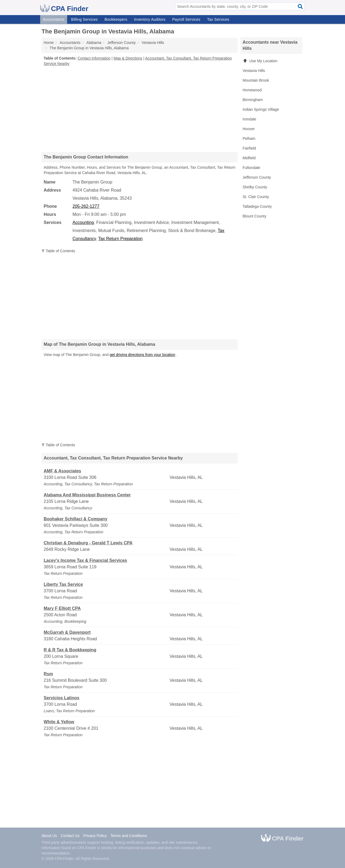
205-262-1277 (86, 206)
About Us (49, 836)
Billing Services (84, 19)
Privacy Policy (95, 836)
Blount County (254, 216)
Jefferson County (257, 177)
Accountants (54, 19)
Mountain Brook (256, 80)
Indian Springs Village (261, 109)
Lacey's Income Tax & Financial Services (85, 560)
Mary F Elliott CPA (62, 608)
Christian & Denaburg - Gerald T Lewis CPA (88, 543)
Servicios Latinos (62, 698)
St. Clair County (256, 197)
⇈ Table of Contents (58, 251)
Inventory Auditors (150, 19)
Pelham (249, 139)
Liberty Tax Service (63, 584)
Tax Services (218, 19)
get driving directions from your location (143, 355)
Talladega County (257, 206)
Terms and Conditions (129, 836)
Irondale (249, 119)
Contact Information (94, 58)
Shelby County (255, 187)
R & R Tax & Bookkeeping (70, 650)
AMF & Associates (62, 471)
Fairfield (249, 148)
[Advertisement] (140, 109)
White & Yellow (59, 722)
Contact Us (70, 836)
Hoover (249, 129)
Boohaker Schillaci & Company (76, 519)
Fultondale (251, 168)
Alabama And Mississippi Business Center (87, 495)
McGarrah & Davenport (67, 632)
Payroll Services (186, 19)
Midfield (249, 158)
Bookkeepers (116, 19)
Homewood (252, 90)
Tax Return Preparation (120, 239)
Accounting (83, 222)
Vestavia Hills (254, 71)
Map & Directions (128, 58)
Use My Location (260, 61)
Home (49, 43)
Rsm (48, 674)
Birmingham (253, 100)
